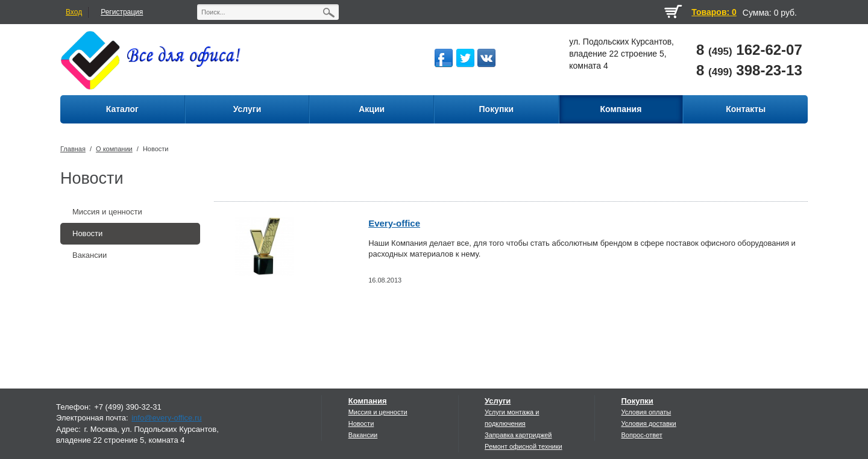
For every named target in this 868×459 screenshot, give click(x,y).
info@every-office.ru (166, 418)
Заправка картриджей (518, 435)
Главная (73, 149)
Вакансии (90, 255)
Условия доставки (648, 423)
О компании (114, 149)
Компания (368, 401)
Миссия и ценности (107, 212)
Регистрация (122, 12)
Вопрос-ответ (641, 435)
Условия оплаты (646, 412)
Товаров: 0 (714, 12)
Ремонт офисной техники (524, 446)
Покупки (637, 401)
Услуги (498, 401)
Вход (74, 12)
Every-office (394, 223)
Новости (156, 149)
